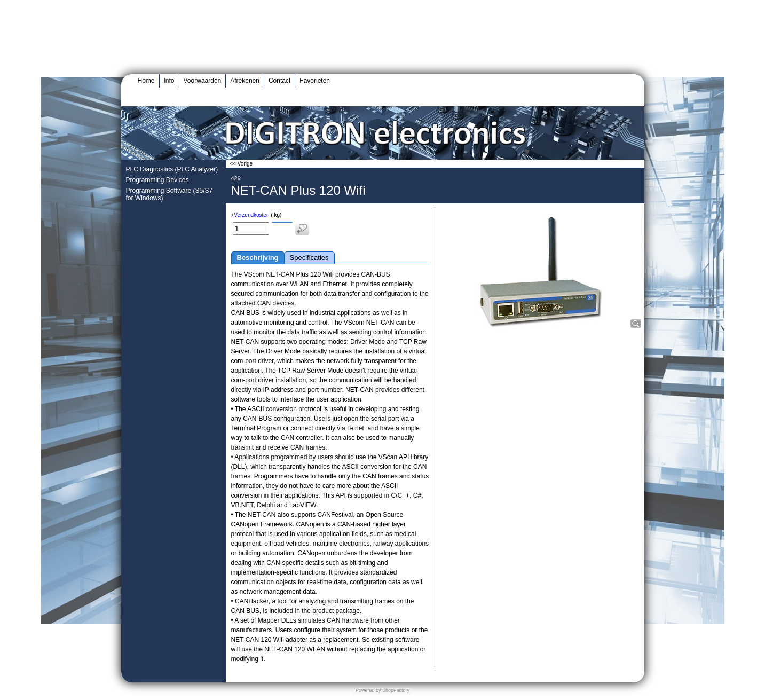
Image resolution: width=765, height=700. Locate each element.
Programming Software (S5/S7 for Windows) (169, 194)
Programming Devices (157, 180)
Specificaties (309, 258)
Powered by (368, 690)
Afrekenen (245, 81)
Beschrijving (258, 258)
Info (169, 81)
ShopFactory (396, 690)
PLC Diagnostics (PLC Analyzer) (172, 169)
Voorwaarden (203, 81)
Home (146, 81)
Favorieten (315, 81)
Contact (279, 81)
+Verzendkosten (250, 215)
